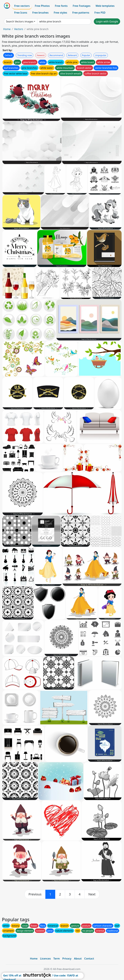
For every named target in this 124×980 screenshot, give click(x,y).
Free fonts (61, 6)
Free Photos (42, 6)
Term (57, 959)
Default (9, 55)
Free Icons (21, 13)
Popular (86, 55)
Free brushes (40, 13)
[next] (92, 894)
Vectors (19, 29)
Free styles (60, 13)
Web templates (105, 6)
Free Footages (82, 6)
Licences (45, 959)
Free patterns (81, 13)
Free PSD (100, 13)
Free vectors (22, 6)
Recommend (56, 55)
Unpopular (101, 55)
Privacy (67, 959)
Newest (41, 55)
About (78, 959)
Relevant (72, 55)
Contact (89, 959)
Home (7, 29)
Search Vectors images (20, 21)
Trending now (25, 55)
